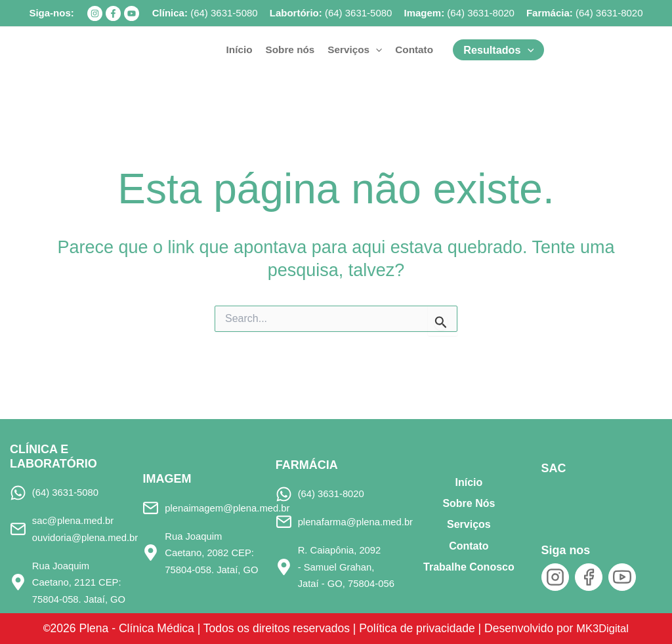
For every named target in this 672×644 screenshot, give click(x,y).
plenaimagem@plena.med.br (229, 507)
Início (469, 482)
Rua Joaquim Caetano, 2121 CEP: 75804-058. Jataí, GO (81, 582)
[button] (376, 50)
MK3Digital (609, 628)
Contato (469, 545)
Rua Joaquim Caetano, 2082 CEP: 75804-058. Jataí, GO (213, 553)
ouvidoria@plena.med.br (87, 537)
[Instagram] (95, 13)
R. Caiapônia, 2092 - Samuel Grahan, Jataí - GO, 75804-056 (347, 567)
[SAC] (563, 498)
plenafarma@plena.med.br (358, 522)
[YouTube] (132, 13)
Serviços (469, 524)
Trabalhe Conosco (469, 567)
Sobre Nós (469, 503)
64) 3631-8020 (611, 13)
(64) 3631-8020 (481, 13)
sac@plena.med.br (74, 520)
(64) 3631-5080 (224, 13)
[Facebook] (113, 13)
